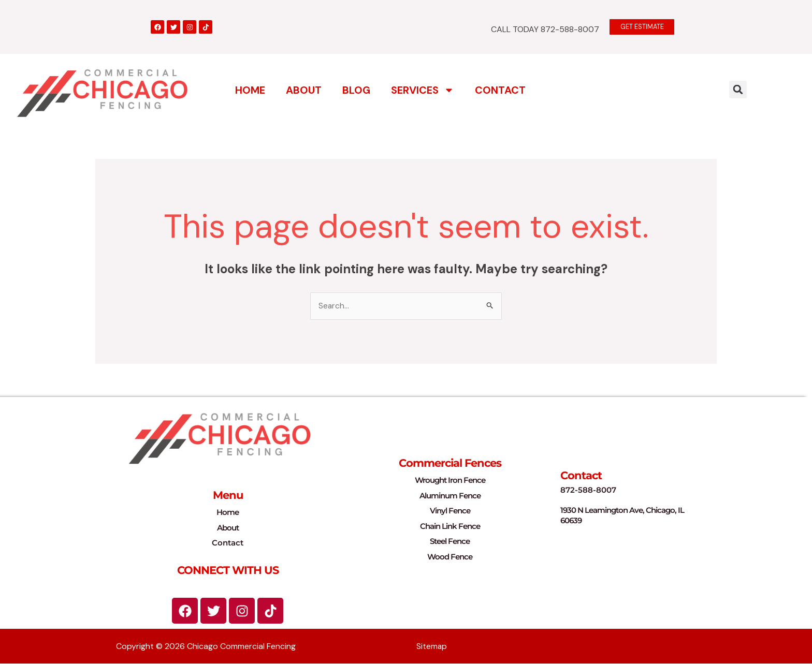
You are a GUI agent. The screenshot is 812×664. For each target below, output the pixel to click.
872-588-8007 (588, 490)
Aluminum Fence (450, 496)
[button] (738, 89)
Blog (356, 90)
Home (250, 90)
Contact (500, 90)
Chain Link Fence (450, 526)
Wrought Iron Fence (450, 481)
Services (423, 90)
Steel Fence (450, 542)
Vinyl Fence (450, 511)
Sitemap (432, 647)
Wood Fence (450, 557)
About (304, 90)
